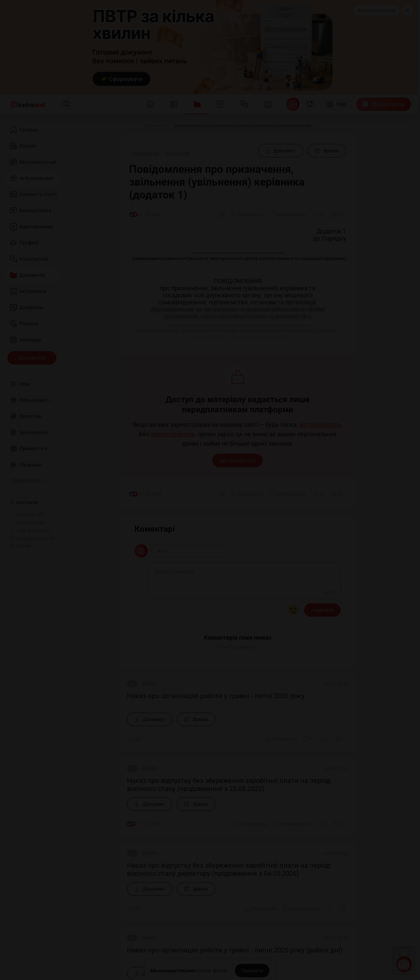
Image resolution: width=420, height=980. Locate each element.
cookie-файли (212, 971)
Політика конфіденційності (63, 910)
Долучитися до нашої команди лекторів (79, 727)
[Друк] (222, 215)
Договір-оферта (51, 901)
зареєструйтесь (173, 434)
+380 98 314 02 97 (55, 814)
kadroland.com (330, 928)
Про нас (21, 546)
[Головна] (127, 126)
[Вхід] (336, 104)
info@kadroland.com (74, 841)
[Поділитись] (319, 215)
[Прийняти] (252, 971)
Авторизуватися (238, 460)
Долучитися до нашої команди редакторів (82, 740)
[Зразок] (327, 151)
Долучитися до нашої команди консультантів (86, 752)
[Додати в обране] (337, 215)
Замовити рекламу (377, 11)
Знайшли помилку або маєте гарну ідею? (80, 776)
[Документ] (280, 151)
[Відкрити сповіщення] (310, 104)
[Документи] (155, 126)
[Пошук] (67, 104)
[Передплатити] (383, 104)
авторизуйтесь (320, 425)
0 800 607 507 (79, 802)
